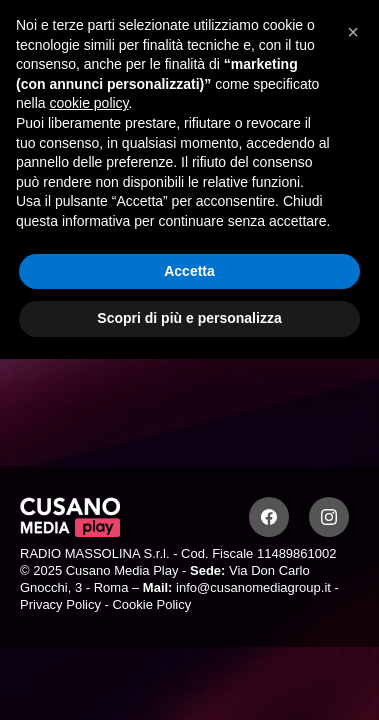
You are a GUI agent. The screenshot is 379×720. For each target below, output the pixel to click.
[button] (353, 32)
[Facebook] (269, 517)
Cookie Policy (151, 604)
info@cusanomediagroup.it (253, 587)
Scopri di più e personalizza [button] (189, 318)
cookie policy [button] (88, 103)
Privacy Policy (60, 604)
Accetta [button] (189, 271)
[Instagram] (329, 517)
